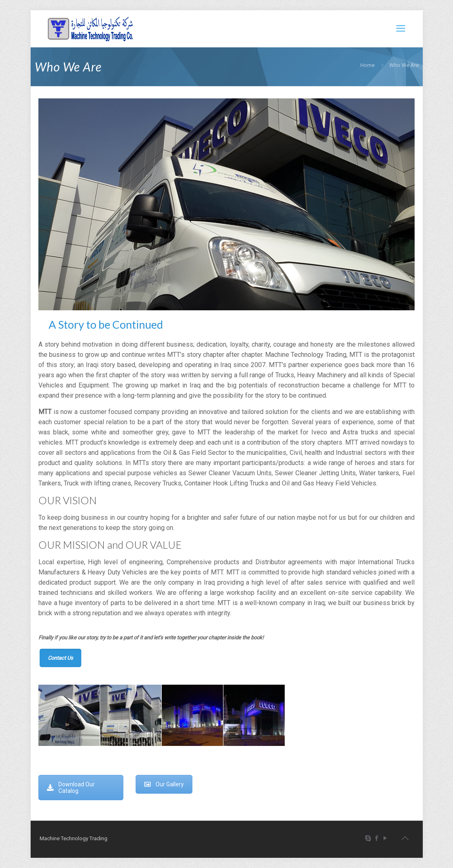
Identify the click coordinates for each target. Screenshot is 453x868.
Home (367, 65)
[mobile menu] (401, 29)
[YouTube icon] (385, 838)
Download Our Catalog (71, 788)
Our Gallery (164, 784)
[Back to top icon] (405, 838)
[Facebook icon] (377, 838)
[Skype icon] (368, 838)
